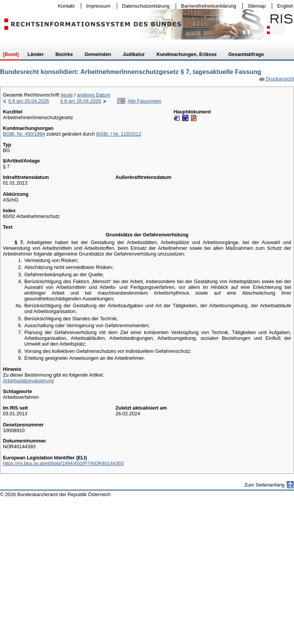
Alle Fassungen (144, 101)
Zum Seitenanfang (264, 485)
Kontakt (65, 6)
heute (67, 95)
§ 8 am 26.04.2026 (81, 101)
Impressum (96, 6)
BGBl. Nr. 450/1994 (24, 134)
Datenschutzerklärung (144, 6)
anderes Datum (94, 95)
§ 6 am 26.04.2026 (29, 101)
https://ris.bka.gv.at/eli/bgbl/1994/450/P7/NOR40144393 (63, 463)
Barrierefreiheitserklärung (207, 6)
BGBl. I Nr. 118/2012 (118, 134)
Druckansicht (276, 79)
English (285, 6)
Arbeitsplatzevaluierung (28, 381)
